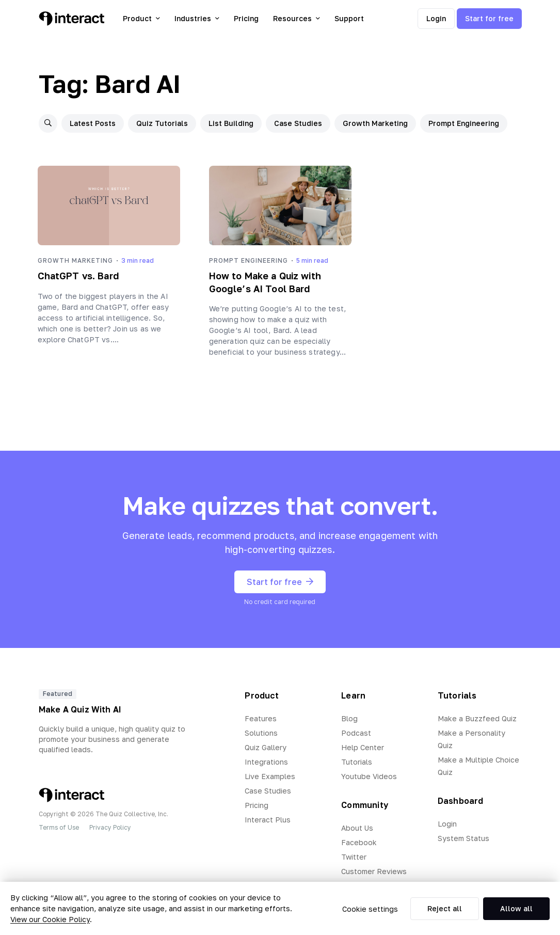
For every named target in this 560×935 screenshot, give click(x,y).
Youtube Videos (369, 776)
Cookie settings (370, 909)
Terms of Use (59, 827)
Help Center (363, 747)
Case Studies (298, 123)
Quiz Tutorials (162, 123)
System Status (463, 838)
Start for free (489, 18)
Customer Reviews (374, 871)
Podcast (356, 733)
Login (436, 18)
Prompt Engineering (464, 123)
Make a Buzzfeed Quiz (477, 718)
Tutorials (357, 762)
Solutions (261, 733)
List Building (231, 123)
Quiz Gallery (266, 747)
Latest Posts (93, 123)
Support (349, 18)
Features (261, 718)
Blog (349, 718)
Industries (197, 18)
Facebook (359, 842)
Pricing (246, 18)
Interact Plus (268, 820)
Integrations (266, 762)
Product (141, 18)
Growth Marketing (375, 123)
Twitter (354, 857)
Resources (297, 18)
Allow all (516, 908)
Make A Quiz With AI (80, 709)
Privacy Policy (110, 827)
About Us (357, 828)
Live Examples (270, 776)
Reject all (445, 908)
